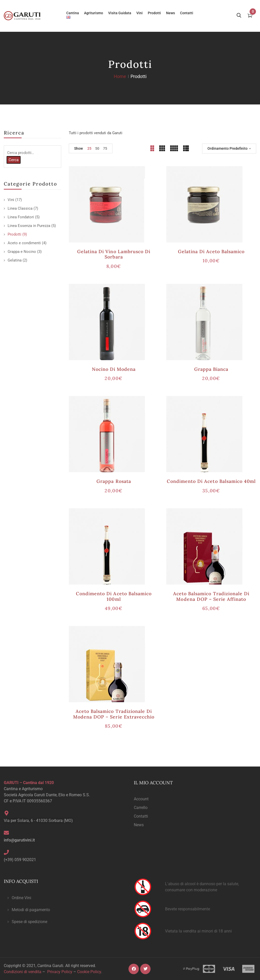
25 (89, 148)
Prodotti (14, 234)
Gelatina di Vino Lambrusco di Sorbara (114, 254)
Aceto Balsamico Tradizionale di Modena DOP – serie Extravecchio (114, 714)
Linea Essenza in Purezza (29, 226)
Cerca (14, 160)
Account (141, 799)
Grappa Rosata (114, 481)
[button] (65, 898)
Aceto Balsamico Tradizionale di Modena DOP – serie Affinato (211, 596)
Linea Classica (20, 208)
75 (105, 148)
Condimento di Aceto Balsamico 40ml (211, 481)
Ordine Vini (21, 898)
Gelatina (15, 260)
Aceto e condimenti (24, 243)
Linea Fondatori (21, 217)
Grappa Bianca (211, 369)
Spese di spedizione (29, 922)
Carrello (141, 808)
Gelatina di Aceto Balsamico (211, 251)
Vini (11, 200)
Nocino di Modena (114, 369)
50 (97, 148)
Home (120, 76)
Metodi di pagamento (31, 910)
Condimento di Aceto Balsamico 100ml (114, 596)
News (139, 825)
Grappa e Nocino (22, 252)
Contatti (141, 816)
